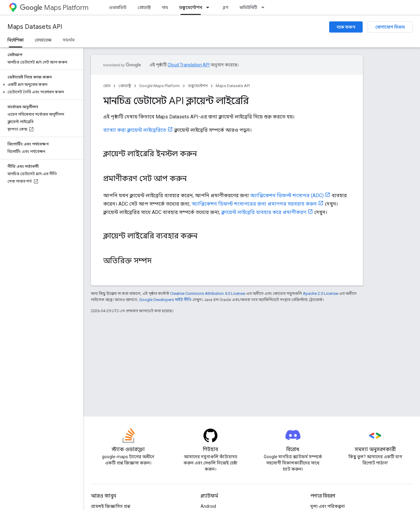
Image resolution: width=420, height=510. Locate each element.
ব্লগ (225, 7)
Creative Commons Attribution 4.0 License (208, 293)
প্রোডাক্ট (144, 7)
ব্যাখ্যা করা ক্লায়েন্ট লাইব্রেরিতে (135, 130)
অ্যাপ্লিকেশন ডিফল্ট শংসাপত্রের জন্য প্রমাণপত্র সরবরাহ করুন (254, 204)
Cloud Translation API (189, 65)
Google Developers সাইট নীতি (165, 300)
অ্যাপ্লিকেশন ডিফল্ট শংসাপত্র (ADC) (287, 195)
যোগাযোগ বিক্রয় (390, 27)
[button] (40, 85)
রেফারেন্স (43, 40)
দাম (165, 7)
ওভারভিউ (118, 7)
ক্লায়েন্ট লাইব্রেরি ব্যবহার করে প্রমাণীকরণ (264, 212)
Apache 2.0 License (320, 293)
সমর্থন (69, 40)
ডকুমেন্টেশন (198, 86)
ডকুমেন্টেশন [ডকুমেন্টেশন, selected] (191, 7)
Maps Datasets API (35, 27)
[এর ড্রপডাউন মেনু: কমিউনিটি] (265, 7)
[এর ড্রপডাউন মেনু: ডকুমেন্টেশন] (210, 7)
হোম (107, 86)
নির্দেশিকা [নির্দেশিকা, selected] (15, 40)
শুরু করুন (346, 27)
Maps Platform (54, 8)
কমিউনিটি (248, 7)
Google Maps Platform (159, 86)
